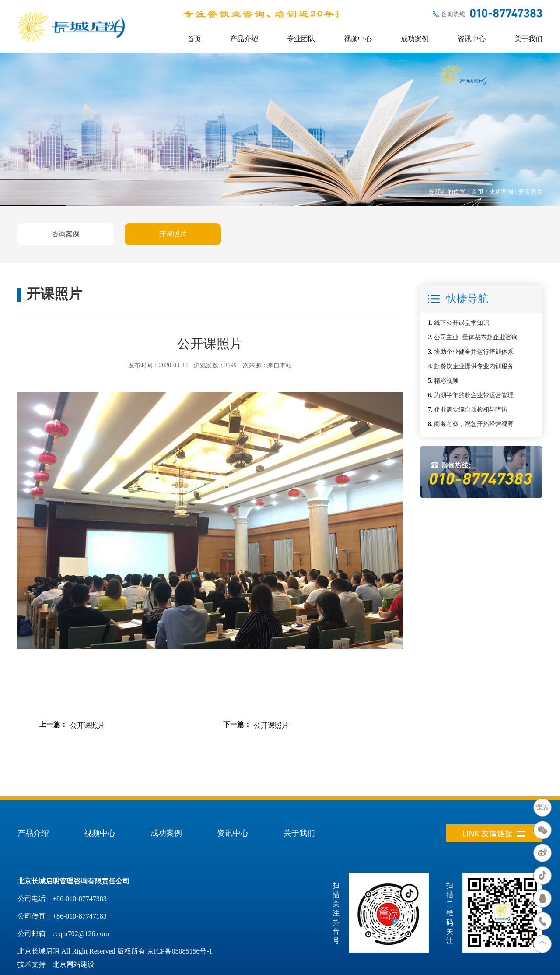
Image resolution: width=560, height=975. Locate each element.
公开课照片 (87, 725)
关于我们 (528, 39)
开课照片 (173, 234)
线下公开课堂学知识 (462, 323)
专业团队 (301, 39)
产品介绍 (244, 39)
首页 (194, 39)
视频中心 (358, 39)
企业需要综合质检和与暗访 (471, 410)
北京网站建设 (73, 964)
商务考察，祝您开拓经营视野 (474, 424)
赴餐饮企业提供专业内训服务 (474, 366)
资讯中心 (472, 39)
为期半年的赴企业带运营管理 (474, 395)
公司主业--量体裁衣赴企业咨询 (476, 337)
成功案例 (415, 39)
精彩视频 (446, 381)
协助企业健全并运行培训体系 (474, 352)
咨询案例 (66, 234)
